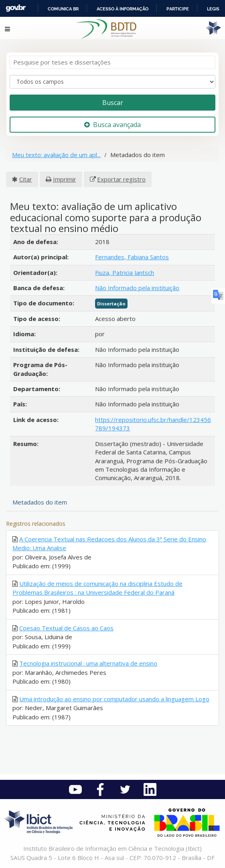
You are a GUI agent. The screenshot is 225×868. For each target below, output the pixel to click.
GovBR (16, 8)
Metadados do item (40, 502)
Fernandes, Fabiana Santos (132, 257)
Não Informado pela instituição (137, 288)
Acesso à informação (123, 9)
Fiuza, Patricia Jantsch (125, 273)
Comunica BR (63, 9)
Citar (26, 179)
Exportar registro (121, 179)
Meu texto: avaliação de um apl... (56, 155)
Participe (178, 9)
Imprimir (65, 179)
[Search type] (112, 82)
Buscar (113, 103)
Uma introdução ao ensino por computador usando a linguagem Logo (114, 699)
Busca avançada (112, 125)
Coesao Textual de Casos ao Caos (66, 628)
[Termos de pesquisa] (112, 62)
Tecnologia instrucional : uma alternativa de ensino (88, 663)
